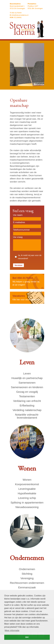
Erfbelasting (27, 405)
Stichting (27, 574)
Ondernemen (27, 569)
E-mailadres (19, 222)
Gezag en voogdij (27, 392)
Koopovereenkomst (27, 484)
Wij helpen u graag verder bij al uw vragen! (27, 281)
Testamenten (27, 396)
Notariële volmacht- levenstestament (27, 416)
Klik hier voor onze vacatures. (27, 297)
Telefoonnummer (22, 230)
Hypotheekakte (27, 493)
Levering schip (27, 498)
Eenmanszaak (27, 587)
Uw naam (18, 215)
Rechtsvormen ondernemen (27, 583)
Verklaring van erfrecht (27, 401)
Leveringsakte (27, 489)
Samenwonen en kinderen (27, 387)
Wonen (27, 480)
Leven (27, 373)
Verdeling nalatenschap (27, 410)
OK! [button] (27, 637)
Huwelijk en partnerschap (27, 378)
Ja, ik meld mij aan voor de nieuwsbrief (30, 257)
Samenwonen (27, 383)
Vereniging (27, 578)
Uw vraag (18, 237)
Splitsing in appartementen (27, 502)
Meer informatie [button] (12, 630)
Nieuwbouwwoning (27, 507)
